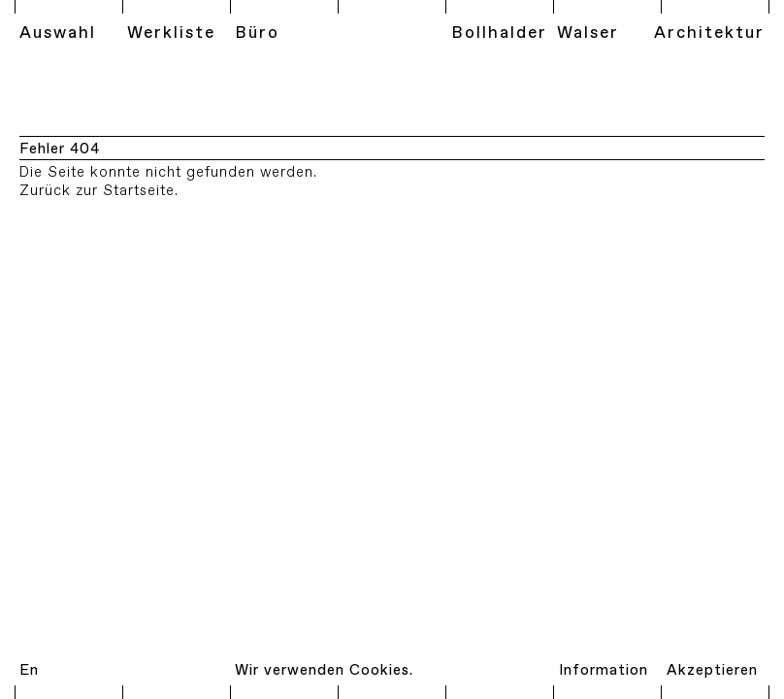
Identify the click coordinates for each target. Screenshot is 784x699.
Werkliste (171, 33)
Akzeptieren (712, 670)
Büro (257, 33)
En (29, 670)
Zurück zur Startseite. (99, 191)
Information (604, 670)
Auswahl (58, 33)
